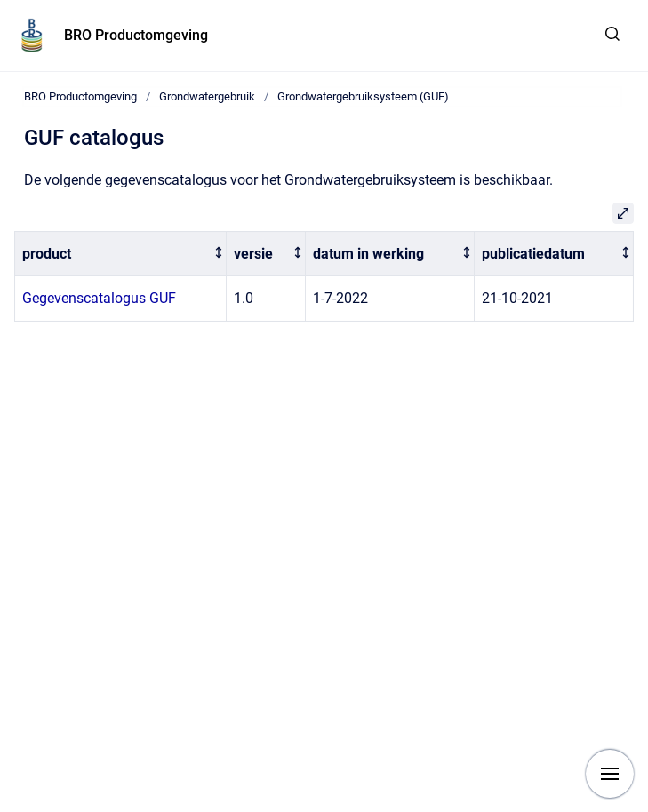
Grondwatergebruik (207, 96)
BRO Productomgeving (136, 35)
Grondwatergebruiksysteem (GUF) (363, 96)
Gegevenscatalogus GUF (99, 298)
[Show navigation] (610, 774)
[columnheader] (121, 254)
